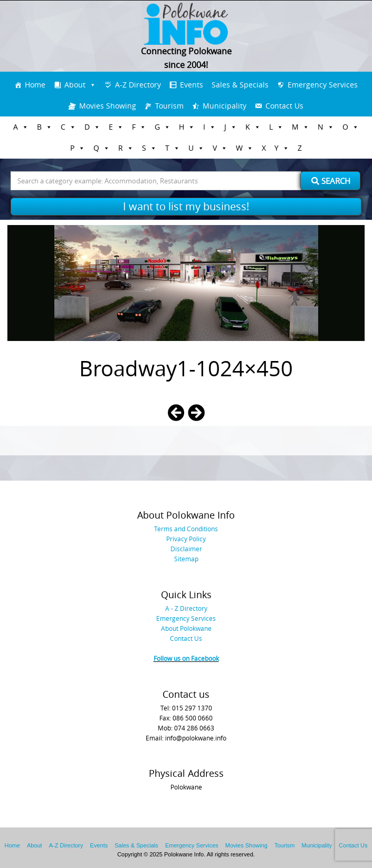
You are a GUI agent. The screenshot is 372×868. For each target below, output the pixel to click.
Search (331, 181)
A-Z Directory (138, 85)
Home (35, 85)
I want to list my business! (186, 206)
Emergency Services (323, 85)
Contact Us (284, 106)
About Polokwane (186, 628)
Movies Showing (108, 106)
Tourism (169, 106)
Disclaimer (186, 549)
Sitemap (186, 559)
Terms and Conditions (186, 529)
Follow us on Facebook (186, 658)
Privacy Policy (186, 539)
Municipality (225, 106)
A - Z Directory (186, 608)
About (75, 85)
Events (192, 85)
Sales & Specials (240, 85)
